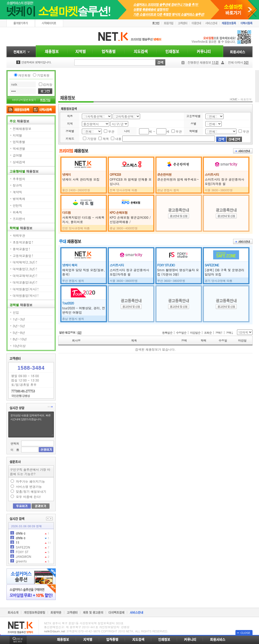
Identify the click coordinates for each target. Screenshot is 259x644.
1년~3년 (19, 319)
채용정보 (246, 99)
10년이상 (19, 346)
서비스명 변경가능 (29, 486)
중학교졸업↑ (22, 249)
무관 (111, 131)
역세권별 (19, 148)
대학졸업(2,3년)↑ (25, 269)
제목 (106, 139)
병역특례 (19, 199)
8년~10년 (20, 339)
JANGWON (23, 556)
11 (18, 542)
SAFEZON (23, 547)
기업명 (92, 139)
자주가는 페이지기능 (31, 481)
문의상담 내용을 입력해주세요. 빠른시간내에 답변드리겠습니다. (32, 425)
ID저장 (48, 85)
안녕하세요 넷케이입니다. (36, 62)
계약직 (17, 192)
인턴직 (17, 205)
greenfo (21, 561)
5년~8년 (19, 332)
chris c (21, 533)
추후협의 (19, 179)
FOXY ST (22, 552)
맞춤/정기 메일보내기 (31, 491)
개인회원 (24, 75)
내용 (118, 139)
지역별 (17, 135)
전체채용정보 (22, 129)
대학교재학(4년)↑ (25, 276)
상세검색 (19, 162)
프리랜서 (19, 219)
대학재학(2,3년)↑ (25, 262)
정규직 (17, 185)
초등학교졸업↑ (23, 242)
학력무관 (19, 235)
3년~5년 (19, 326)
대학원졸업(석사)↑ (26, 289)
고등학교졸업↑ (23, 256)
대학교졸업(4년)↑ (25, 282)
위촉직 (17, 212)
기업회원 (43, 75)
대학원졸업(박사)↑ (26, 295)
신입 (16, 312)
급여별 (17, 155)
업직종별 (19, 142)
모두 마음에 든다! (28, 497)
